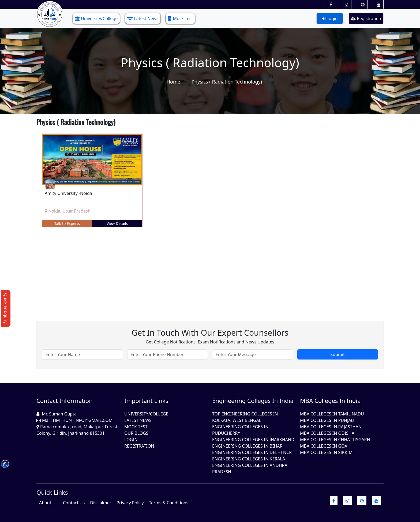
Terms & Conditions (169, 503)
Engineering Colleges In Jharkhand (253, 440)
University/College (96, 18)
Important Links (146, 400)
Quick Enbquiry (6, 308)
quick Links (52, 492)
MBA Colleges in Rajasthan (331, 427)
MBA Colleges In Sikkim (326, 452)
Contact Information (65, 400)
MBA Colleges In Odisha (327, 433)
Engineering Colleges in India (253, 400)
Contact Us (74, 503)
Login (330, 18)
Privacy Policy (130, 503)
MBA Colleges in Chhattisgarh (335, 440)
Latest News (143, 18)
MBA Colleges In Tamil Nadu (332, 414)
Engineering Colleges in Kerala (249, 459)
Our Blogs (136, 433)
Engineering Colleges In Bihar (247, 446)
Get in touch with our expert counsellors (210, 333)
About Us (48, 503)
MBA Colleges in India (330, 400)
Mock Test (180, 18)
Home (173, 82)
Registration (366, 18)
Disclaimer (101, 503)
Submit (338, 354)
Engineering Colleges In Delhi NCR (252, 452)
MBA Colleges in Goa (324, 446)
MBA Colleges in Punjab (327, 420)
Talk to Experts (67, 223)
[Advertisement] (197, 270)
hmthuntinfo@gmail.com (83, 420)
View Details (117, 223)
